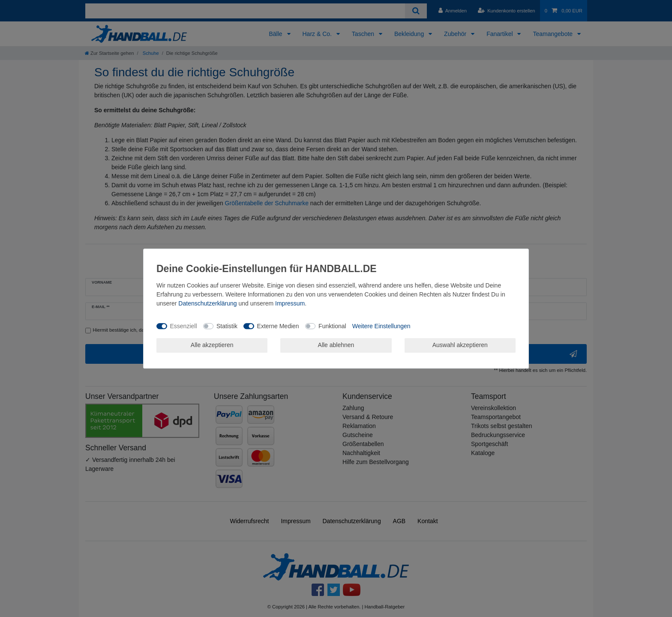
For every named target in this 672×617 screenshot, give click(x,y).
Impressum (290, 303)
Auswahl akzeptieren (460, 345)
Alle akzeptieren (212, 345)
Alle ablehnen (336, 345)
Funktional (332, 326)
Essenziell (184, 326)
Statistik (227, 326)
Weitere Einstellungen (381, 326)
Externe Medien (278, 326)
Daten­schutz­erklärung (207, 303)
